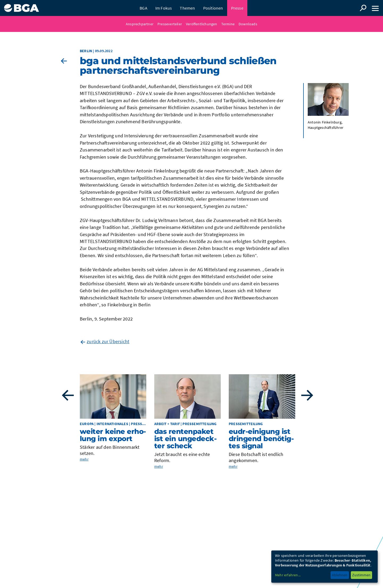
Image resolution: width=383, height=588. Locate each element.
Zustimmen (361, 575)
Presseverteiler (170, 24)
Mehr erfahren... (288, 575)
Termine (228, 24)
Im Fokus (164, 8)
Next (307, 395)
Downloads (248, 24)
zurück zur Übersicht (108, 341)
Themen (187, 8)
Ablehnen (340, 575)
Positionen (213, 8)
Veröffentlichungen (202, 24)
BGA (143, 8)
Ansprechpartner (140, 24)
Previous (68, 395)
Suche (363, 8)
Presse (237, 8)
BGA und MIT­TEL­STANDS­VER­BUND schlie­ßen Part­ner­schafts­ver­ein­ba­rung (178, 65)
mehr (84, 459)
